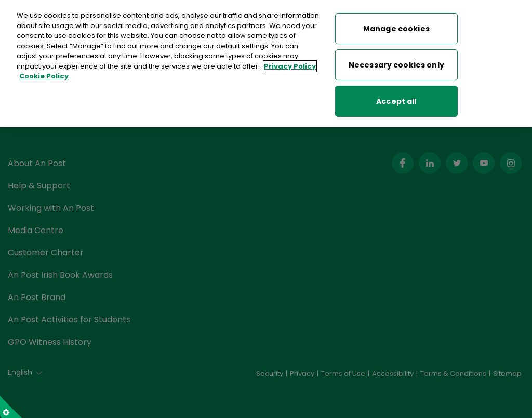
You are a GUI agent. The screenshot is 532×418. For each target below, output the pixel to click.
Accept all (396, 101)
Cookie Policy (44, 76)
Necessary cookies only (396, 65)
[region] (266, 64)
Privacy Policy (290, 66)
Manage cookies (396, 29)
